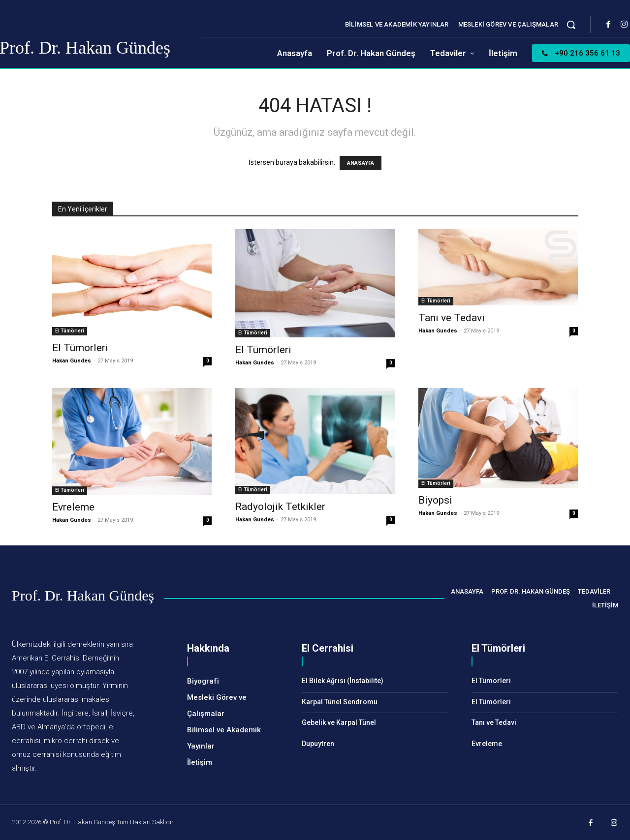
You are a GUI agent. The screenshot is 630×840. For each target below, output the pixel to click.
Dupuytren (318, 744)
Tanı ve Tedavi (452, 318)
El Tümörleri (70, 331)
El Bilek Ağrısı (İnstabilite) (343, 681)
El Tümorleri (80, 348)
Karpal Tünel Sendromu (340, 702)
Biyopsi (435, 500)
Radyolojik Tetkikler (280, 507)
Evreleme (73, 507)
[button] (571, 25)
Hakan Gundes (72, 361)
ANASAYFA (361, 163)
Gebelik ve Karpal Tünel (339, 722)
